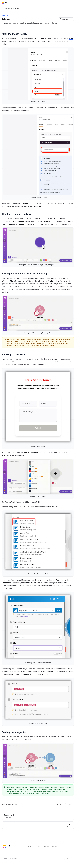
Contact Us (56, 846)
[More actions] (73, 3)
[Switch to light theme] (68, 859)
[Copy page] (64, 19)
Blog (38, 846)
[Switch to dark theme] (71, 859)
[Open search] (70, 3)
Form (71, 39)
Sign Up (31, 846)
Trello (55, 362)
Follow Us (46, 846)
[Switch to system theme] (64, 859)
